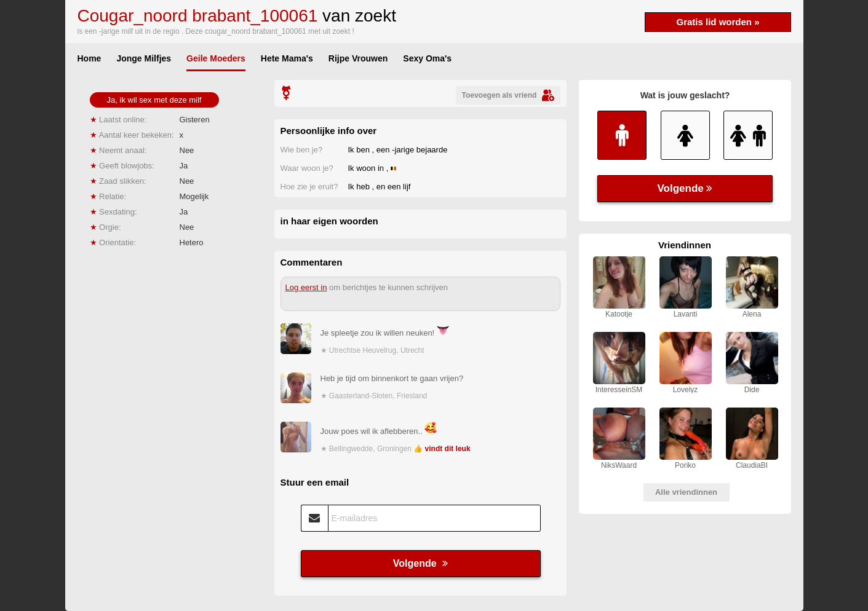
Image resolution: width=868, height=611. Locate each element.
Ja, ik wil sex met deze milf (154, 100)
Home (90, 58)
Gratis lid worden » (718, 22)
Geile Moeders (216, 58)
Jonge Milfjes (144, 58)
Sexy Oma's (427, 58)
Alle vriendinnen (686, 492)
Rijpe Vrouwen (358, 58)
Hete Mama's (287, 58)
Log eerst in (306, 287)
